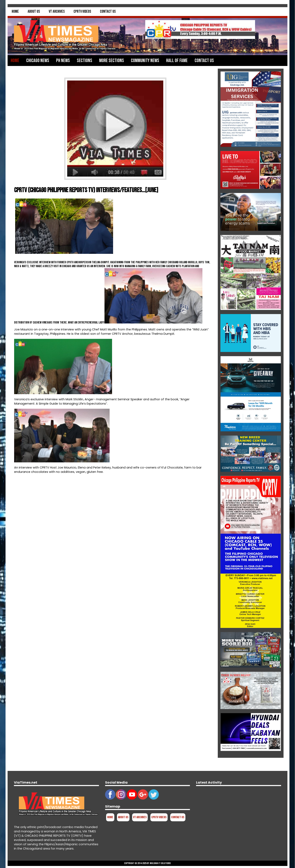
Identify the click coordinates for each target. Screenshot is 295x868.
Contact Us (108, 12)
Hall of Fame (177, 61)
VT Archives (57, 12)
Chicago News (38, 61)
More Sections (112, 61)
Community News (145, 61)
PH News (63, 61)
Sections (85, 61)
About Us (34, 12)
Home (15, 12)
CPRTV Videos (82, 12)
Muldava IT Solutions (160, 863)
